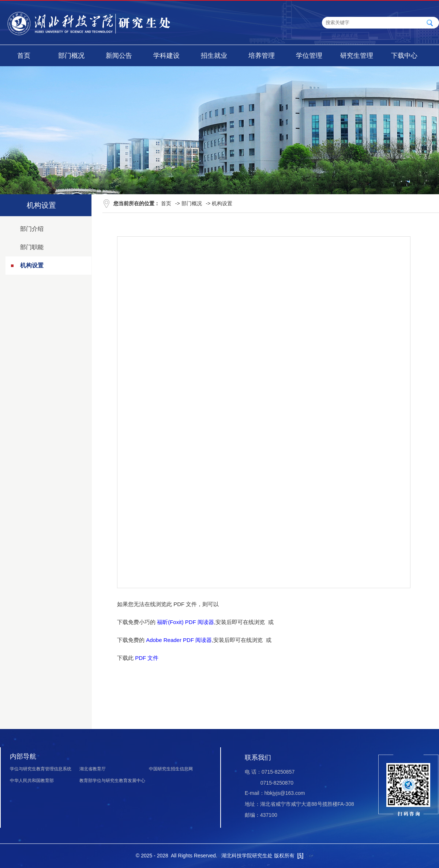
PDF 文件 (147, 658)
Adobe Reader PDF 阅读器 (179, 640)
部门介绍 (32, 229)
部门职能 (32, 247)
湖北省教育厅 (93, 769)
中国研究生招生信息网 (171, 769)
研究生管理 (357, 56)
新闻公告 (119, 56)
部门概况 (71, 56)
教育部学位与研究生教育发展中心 (112, 781)
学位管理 (309, 56)
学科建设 (166, 56)
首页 (24, 56)
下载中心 (404, 56)
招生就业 (214, 56)
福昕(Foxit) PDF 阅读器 (185, 622)
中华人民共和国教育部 (32, 781)
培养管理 (262, 56)
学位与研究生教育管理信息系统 (41, 769)
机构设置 (32, 265)
